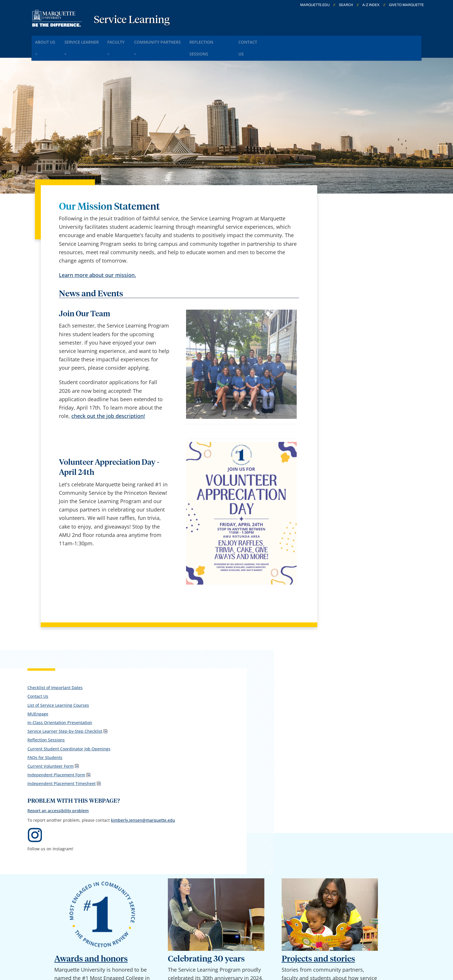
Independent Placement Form (356, 305)
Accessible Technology (403, 945)
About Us (49, 40)
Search (346, 5)
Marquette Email (239, 864)
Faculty (131, 40)
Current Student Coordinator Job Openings (358, 276)
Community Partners (177, 40)
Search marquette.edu (172, 910)
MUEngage (337, 233)
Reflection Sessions (236, 40)
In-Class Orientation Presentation (359, 242)
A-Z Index (371, 5)
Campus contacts (166, 864)
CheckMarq (233, 880)
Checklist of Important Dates (354, 207)
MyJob (226, 910)
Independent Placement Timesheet (350, 316)
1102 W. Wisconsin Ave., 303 (57, 873)
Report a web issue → (356, 909)
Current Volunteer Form (350, 296)
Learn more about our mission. (98, 259)
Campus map (161, 880)
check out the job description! (108, 400)
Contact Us (282, 40)
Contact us (158, 895)
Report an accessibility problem (357, 354)
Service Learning (132, 20)
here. (77, 805)
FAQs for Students (344, 288)
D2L (224, 895)
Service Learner (91, 40)
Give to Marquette (406, 5)
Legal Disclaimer (275, 945)
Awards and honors (91, 719)
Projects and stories (318, 719)
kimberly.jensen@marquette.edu (359, 376)
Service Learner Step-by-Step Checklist (355, 253)
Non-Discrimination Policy (334, 945)
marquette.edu (315, 5)
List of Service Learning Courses (358, 225)
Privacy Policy (232, 945)
